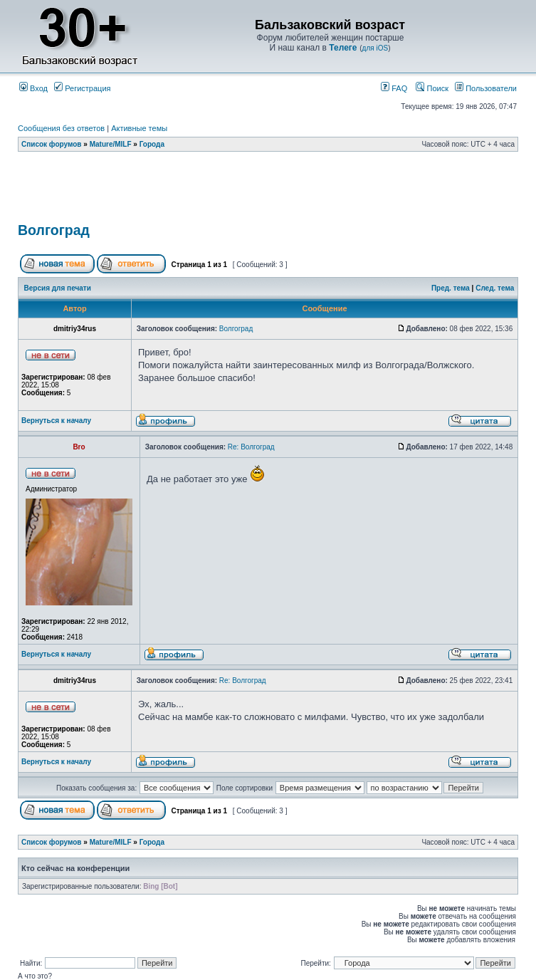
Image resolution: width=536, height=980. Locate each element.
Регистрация (82, 88)
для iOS (375, 48)
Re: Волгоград (251, 447)
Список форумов (52, 144)
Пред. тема (451, 288)
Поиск (432, 88)
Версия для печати (58, 288)
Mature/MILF (111, 144)
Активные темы (139, 128)
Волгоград (54, 230)
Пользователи (486, 88)
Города (152, 144)
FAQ (394, 88)
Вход (33, 88)
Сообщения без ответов (61, 128)
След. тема (495, 288)
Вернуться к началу (56, 421)
